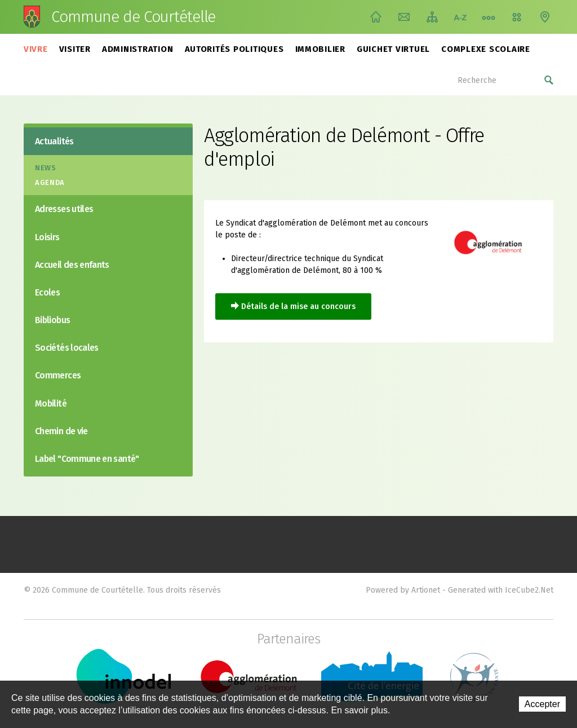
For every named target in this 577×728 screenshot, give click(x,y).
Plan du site (432, 17)
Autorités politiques (234, 49)
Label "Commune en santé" (87, 459)
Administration (138, 49)
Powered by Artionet (403, 590)
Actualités (54, 141)
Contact (404, 17)
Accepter (542, 704)
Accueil (376, 17)
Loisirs (47, 237)
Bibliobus (52, 320)
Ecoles (47, 292)
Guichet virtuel (393, 49)
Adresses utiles (64, 209)
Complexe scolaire (486, 49)
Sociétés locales (67, 348)
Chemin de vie (489, 17)
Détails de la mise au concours (298, 306)
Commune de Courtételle (133, 17)
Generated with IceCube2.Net (501, 590)
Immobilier (321, 49)
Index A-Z (460, 17)
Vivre (36, 49)
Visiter (75, 49)
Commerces (58, 375)
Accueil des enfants (72, 265)
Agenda (50, 182)
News (46, 168)
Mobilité (51, 403)
